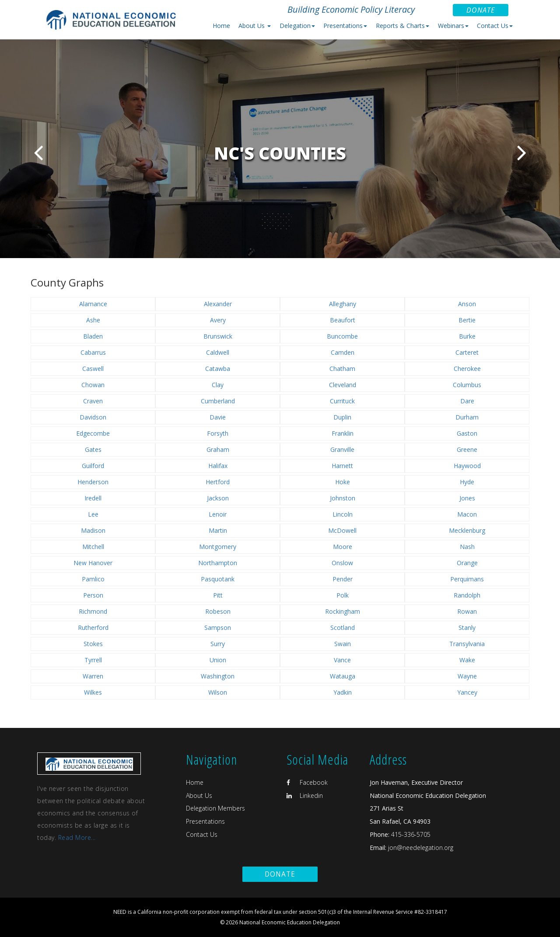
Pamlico (93, 579)
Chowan (93, 385)
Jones (467, 498)
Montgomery (218, 547)
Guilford (93, 466)
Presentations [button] (345, 26)
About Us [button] (255, 26)
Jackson (218, 498)
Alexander (218, 304)
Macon (467, 514)
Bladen (93, 336)
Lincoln (343, 514)
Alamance (93, 304)
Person (93, 595)
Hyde (467, 482)
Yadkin (343, 692)
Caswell (93, 369)
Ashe (93, 320)
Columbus (467, 385)
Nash (467, 547)
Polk (343, 595)
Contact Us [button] (495, 26)
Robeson (218, 611)
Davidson (93, 417)
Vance (342, 660)
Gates (93, 449)
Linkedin (305, 795)
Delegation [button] (297, 26)
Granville (342, 449)
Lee (93, 514)
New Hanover (93, 563)
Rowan (467, 611)
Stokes (93, 644)
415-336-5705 (411, 834)
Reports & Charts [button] (402, 26)
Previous (38, 152)
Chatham (342, 369)
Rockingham (343, 611)
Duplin (342, 417)
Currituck (342, 401)
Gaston (467, 433)
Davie (218, 417)
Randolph (467, 595)
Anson (467, 304)
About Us (199, 795)
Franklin (343, 433)
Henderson (93, 482)
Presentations (205, 821)
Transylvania (467, 644)
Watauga (343, 676)
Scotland (343, 628)
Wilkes (93, 692)
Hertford (218, 482)
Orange (467, 563)
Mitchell (93, 547)
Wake (467, 660)
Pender (343, 579)
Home (221, 26)
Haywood (467, 466)
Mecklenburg (467, 530)
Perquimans (467, 579)
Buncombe (342, 336)
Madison (93, 530)
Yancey (467, 692)
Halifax (218, 466)
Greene (467, 449)
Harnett (342, 466)
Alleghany (343, 304)
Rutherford (93, 628)
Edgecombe (93, 433)
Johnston (343, 498)
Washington (218, 676)
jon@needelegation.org (420, 848)
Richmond (93, 611)
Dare (467, 401)
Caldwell (218, 352)
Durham (467, 417)
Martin (218, 530)
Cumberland (218, 401)
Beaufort (343, 320)
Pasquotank (218, 579)
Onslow (342, 563)
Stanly (467, 628)
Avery (218, 320)
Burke (467, 336)
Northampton (218, 563)
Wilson (218, 692)
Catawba (218, 369)
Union (218, 660)
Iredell (93, 498)
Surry (218, 644)
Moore (343, 547)
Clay (218, 385)
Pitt (218, 595)
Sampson (218, 628)
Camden (343, 352)
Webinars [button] (453, 26)
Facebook (307, 782)
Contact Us (202, 834)
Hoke (343, 482)
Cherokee (467, 369)
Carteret (467, 352)
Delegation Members (215, 808)
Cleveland (343, 385)
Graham (218, 449)
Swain (343, 644)
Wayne (467, 676)
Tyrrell (93, 660)
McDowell (342, 530)
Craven (93, 401)
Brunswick (218, 336)
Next (522, 152)
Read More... (77, 837)
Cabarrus (93, 352)
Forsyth (218, 433)
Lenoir (218, 514)
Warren (93, 676)
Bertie (467, 320)
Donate (481, 10)
